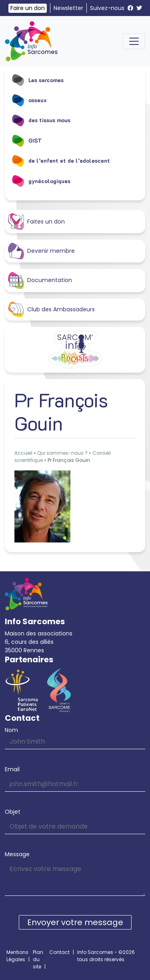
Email (12, 769)
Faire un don (28, 8)
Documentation (40, 280)
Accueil (23, 453)
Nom (11, 730)
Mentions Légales (17, 956)
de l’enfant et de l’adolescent (61, 161)
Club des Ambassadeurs (51, 310)
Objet (13, 812)
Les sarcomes (37, 80)
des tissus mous (41, 120)
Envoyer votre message (75, 922)
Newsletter (68, 8)
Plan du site (38, 959)
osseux (29, 100)
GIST (27, 140)
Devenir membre (41, 251)
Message (17, 854)
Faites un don (36, 221)
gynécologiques (41, 181)
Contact (59, 952)
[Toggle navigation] (134, 41)
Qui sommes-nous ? (62, 453)
